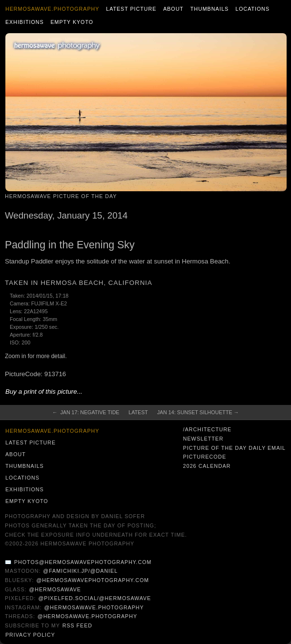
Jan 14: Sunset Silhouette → (198, 412)
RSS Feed (77, 625)
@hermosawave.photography (94, 607)
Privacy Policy (30, 635)
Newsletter (203, 439)
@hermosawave (55, 589)
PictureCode (205, 457)
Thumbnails (210, 9)
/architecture (207, 429)
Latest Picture (131, 9)
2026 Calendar (207, 466)
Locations (252, 9)
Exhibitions (25, 22)
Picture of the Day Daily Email (234, 448)
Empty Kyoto (72, 22)
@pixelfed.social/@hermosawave (94, 598)
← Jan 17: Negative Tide (86, 412)
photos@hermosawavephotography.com (83, 562)
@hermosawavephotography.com (93, 580)
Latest (138, 412)
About (173, 9)
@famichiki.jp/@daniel (80, 571)
